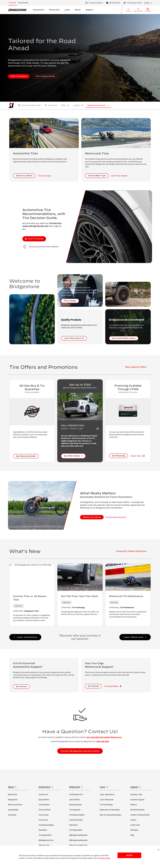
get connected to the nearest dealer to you (104, 737)
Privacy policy (105, 858)
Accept (129, 855)
